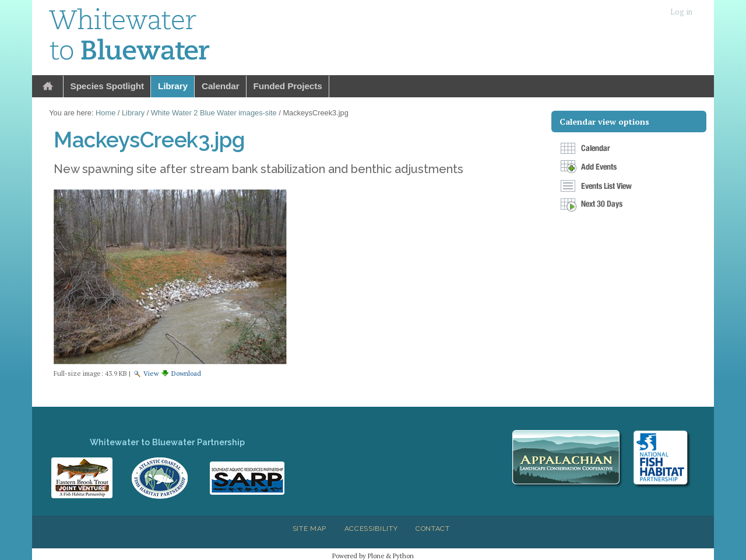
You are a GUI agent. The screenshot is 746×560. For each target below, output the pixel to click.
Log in (681, 12)
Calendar (221, 86)
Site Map (309, 529)
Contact (433, 529)
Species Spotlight (107, 86)
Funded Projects (288, 86)
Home (48, 87)
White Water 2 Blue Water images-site (214, 113)
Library (173, 86)
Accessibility (371, 529)
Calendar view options (604, 121)
